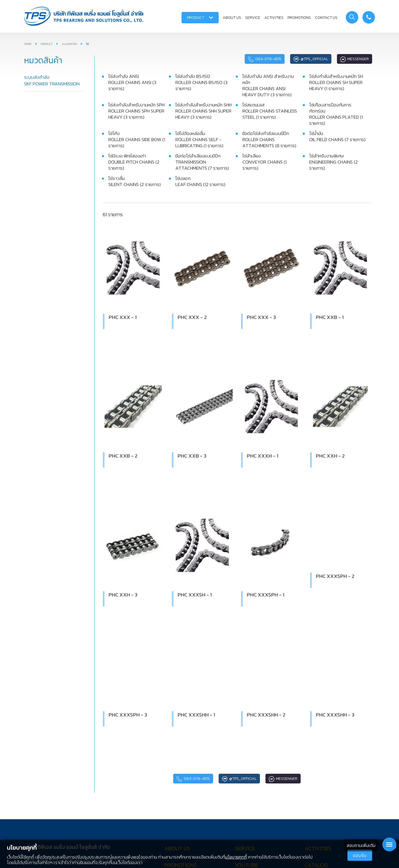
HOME (28, 44)
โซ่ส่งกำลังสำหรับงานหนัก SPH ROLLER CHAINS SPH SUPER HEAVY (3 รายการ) (136, 111)
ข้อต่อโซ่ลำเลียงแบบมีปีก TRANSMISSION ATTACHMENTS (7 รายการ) (202, 162)
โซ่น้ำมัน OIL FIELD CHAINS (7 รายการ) (337, 136)
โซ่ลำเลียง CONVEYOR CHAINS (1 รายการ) (264, 162)
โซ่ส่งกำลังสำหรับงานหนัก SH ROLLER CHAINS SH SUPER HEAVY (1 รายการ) (336, 82)
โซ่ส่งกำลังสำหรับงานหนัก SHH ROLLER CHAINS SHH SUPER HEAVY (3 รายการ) (203, 111)
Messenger (355, 59)
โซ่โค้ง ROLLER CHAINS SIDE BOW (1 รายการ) (137, 139)
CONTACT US (326, 18)
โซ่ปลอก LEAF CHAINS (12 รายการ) (200, 181)
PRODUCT (200, 18)
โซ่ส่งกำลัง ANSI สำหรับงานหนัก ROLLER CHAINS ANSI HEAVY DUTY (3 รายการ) (268, 85)
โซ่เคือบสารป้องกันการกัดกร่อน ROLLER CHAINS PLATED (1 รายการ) (336, 114)
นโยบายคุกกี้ (236, 857)
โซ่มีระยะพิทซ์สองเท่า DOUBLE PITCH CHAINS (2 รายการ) (134, 162)
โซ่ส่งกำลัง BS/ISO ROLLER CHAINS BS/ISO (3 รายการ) (201, 82)
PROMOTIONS (299, 18)
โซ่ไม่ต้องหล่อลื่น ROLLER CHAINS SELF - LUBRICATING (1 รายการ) (199, 139)
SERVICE (253, 18)
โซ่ (88, 44)
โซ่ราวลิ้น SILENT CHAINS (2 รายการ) (134, 181)
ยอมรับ (360, 855)
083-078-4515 (265, 59)
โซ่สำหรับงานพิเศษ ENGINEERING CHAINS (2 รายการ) (334, 162)
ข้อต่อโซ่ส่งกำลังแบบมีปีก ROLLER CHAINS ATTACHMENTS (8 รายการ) (269, 139)
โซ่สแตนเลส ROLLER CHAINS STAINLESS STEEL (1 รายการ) (270, 111)
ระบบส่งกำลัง (69, 44)
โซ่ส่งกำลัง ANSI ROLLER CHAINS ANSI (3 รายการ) (132, 82)
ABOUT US (232, 18)
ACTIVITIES (274, 18)
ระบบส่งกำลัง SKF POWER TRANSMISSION (52, 80)
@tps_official (311, 59)
